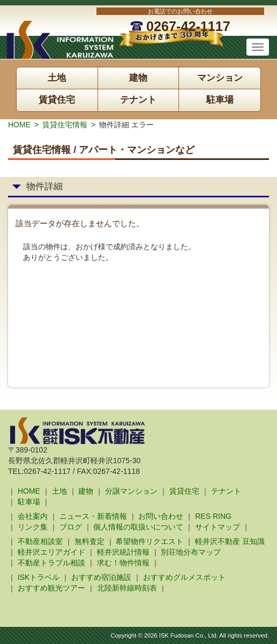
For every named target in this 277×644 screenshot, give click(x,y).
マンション (220, 78)
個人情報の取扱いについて (138, 527)
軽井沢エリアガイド (51, 552)
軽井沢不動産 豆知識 (230, 541)
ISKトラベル (39, 577)
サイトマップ (218, 527)
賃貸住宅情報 (65, 125)
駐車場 (220, 100)
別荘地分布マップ (191, 552)
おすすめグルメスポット (184, 577)
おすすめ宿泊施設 (101, 577)
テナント (138, 100)
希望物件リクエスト (149, 541)
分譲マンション (131, 491)
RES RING (213, 516)
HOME (19, 125)
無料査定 (89, 541)
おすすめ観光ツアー (51, 588)
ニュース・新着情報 (93, 516)
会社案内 (33, 516)
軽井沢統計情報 (123, 552)
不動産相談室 (40, 541)
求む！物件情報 (123, 563)
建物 (138, 78)
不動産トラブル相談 (51, 563)
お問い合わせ (161, 516)
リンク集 (33, 527)
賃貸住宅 (57, 100)
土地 (57, 78)
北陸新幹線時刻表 (127, 588)
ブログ (71, 527)
